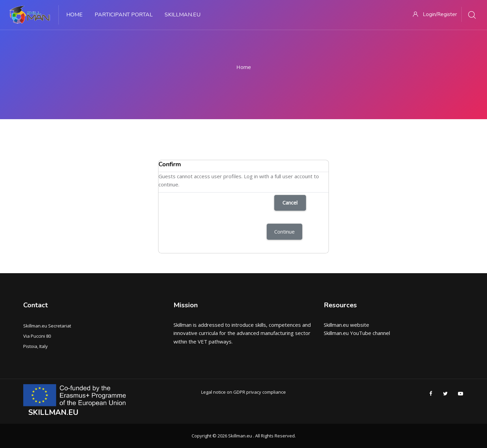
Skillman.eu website (346, 325)
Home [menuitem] (74, 15)
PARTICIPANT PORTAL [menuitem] (124, 15)
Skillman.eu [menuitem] (183, 15)
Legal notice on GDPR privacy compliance (243, 392)
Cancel (290, 202)
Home (244, 67)
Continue (284, 232)
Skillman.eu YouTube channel (357, 333)
